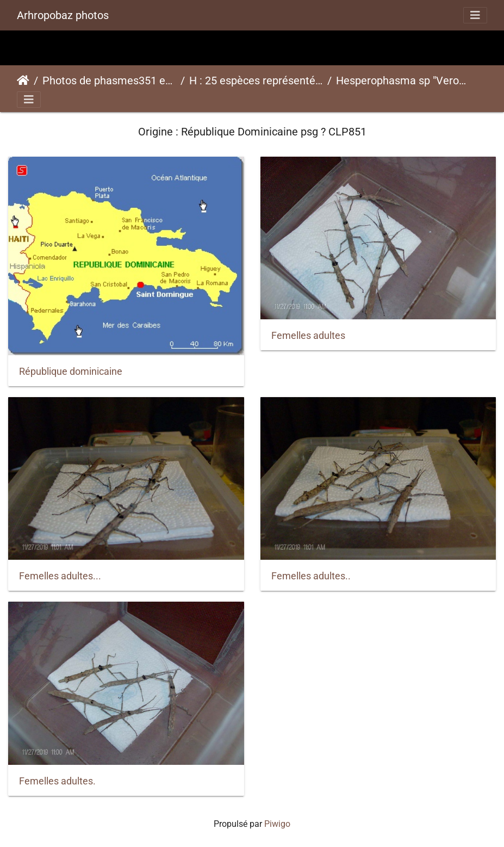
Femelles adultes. (57, 781)
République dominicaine (71, 372)
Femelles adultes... (60, 576)
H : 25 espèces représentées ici (256, 81)
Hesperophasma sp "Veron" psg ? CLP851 (403, 81)
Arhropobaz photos (63, 15)
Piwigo (277, 824)
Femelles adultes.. (311, 576)
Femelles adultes (308, 336)
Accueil (23, 81)
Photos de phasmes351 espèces (109, 81)
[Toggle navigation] (475, 15)
